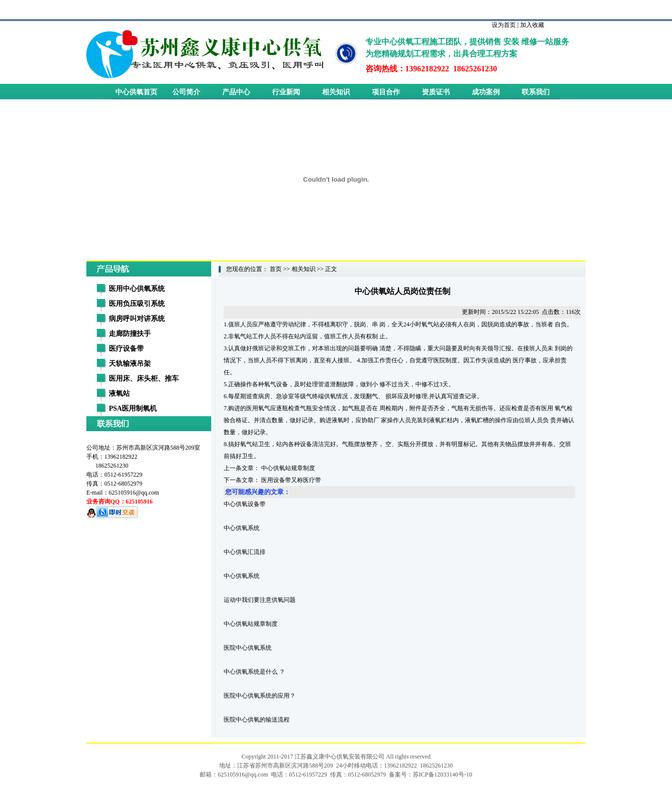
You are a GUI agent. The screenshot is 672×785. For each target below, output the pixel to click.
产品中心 (236, 92)
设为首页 (504, 25)
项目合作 (386, 92)
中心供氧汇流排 (245, 552)
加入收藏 (532, 25)
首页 (276, 269)
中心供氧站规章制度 (288, 468)
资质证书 (436, 92)
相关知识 (336, 92)
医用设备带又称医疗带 (291, 480)
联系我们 (536, 92)
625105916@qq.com (134, 493)
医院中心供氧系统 (248, 648)
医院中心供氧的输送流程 (257, 720)
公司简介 (186, 92)
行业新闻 (286, 92)
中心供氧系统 (242, 528)
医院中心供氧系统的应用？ (260, 696)
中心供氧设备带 (245, 504)
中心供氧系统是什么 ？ (254, 672)
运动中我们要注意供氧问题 (260, 600)
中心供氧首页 (136, 92)
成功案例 (486, 92)
